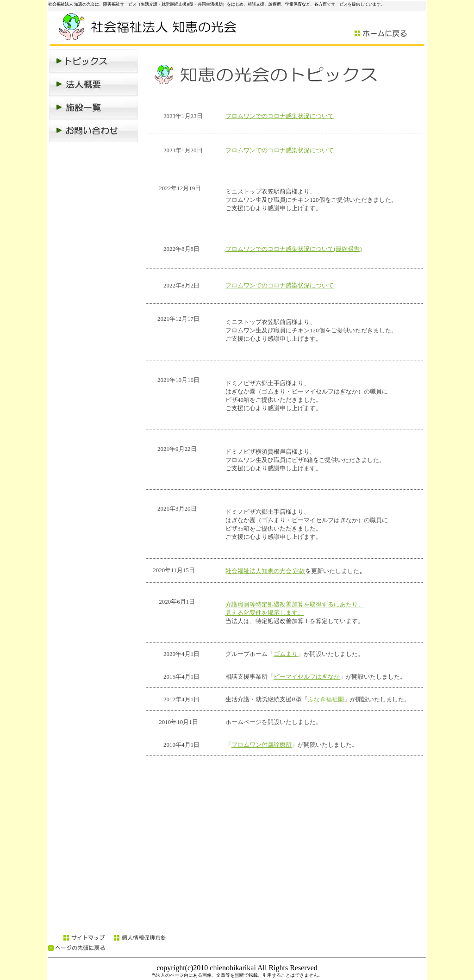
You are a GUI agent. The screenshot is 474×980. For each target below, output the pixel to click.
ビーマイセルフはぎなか (307, 677)
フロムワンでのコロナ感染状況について (280, 116)
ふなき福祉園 (326, 699)
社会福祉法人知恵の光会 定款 (265, 571)
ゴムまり (286, 654)
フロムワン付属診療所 (262, 745)
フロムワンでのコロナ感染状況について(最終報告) (294, 249)
